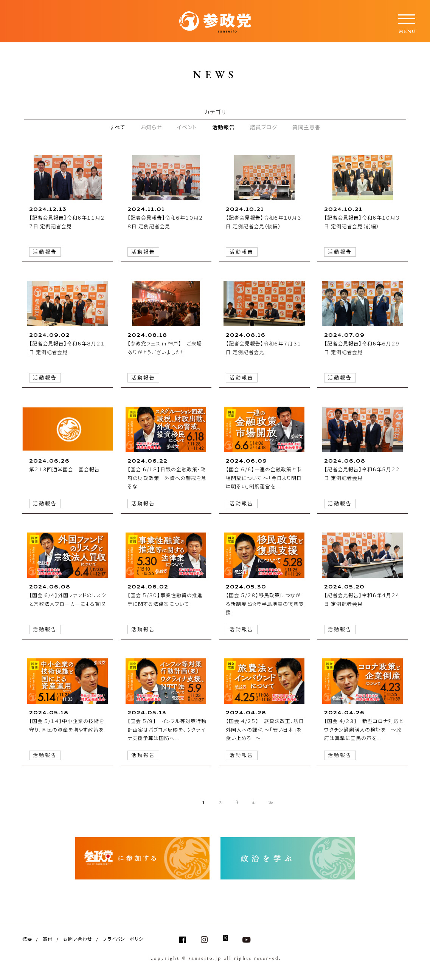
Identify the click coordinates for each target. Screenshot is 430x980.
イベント (187, 127)
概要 (27, 939)
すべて (118, 127)
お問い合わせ (78, 939)
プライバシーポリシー (126, 939)
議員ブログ (264, 127)
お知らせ (151, 127)
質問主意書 (307, 127)
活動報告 (224, 127)
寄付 (48, 939)
